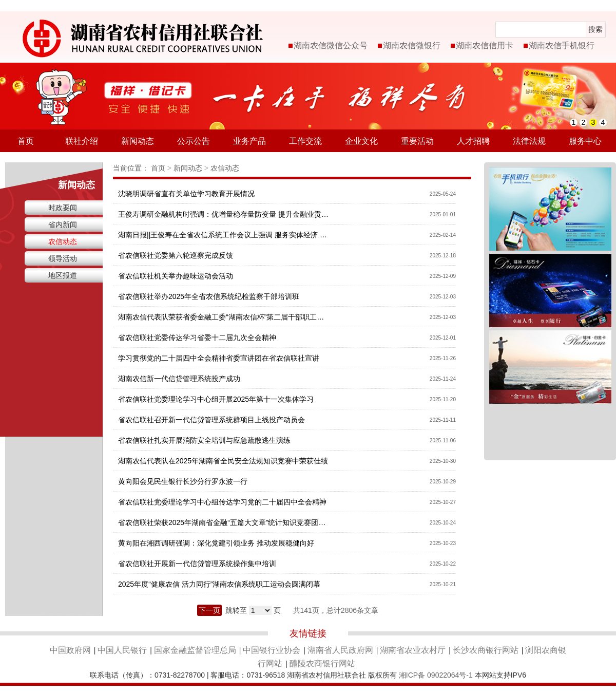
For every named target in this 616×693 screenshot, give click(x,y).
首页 (26, 141)
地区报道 (63, 275)
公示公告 (194, 141)
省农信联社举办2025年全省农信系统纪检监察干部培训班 (209, 296)
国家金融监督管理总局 (195, 650)
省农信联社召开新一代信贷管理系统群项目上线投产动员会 (211, 420)
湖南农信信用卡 (485, 45)
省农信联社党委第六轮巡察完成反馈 (176, 255)
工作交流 (305, 141)
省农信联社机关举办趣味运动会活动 (176, 276)
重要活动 (417, 141)
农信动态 (63, 241)
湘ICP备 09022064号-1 (436, 675)
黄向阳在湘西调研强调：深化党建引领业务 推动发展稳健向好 (216, 543)
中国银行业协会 (272, 650)
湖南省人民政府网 (340, 650)
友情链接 (308, 633)
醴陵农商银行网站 (322, 663)
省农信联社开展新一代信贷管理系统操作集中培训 (197, 564)
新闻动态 (138, 141)
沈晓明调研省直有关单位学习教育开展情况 (186, 194)
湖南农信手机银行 (562, 45)
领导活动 (63, 258)
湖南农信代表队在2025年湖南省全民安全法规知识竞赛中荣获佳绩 (223, 461)
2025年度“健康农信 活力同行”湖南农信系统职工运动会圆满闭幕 (219, 584)
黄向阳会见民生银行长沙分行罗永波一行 (183, 481)
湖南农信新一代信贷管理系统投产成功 (179, 379)
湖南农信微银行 (412, 45)
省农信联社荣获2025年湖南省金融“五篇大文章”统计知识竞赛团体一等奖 (223, 522)
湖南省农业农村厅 (413, 650)
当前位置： (131, 168)
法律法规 (529, 141)
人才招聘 (473, 141)
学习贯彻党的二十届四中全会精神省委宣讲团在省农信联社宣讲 (219, 358)
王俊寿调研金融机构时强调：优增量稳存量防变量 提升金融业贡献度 (223, 214)
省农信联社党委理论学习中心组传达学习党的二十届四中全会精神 (222, 502)
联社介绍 (82, 141)
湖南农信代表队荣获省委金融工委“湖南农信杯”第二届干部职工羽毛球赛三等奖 (223, 317)
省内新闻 (63, 224)
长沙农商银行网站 (486, 650)
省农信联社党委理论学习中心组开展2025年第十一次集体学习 (216, 399)
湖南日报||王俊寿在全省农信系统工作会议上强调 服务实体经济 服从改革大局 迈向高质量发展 (223, 235)
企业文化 (361, 141)
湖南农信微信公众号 (331, 45)
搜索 (595, 29)
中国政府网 (70, 650)
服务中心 (585, 141)
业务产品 (249, 141)
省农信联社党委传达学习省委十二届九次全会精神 (197, 338)
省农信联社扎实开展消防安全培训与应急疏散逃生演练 (204, 440)
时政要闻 (63, 208)
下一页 (209, 610)
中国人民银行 (122, 650)
